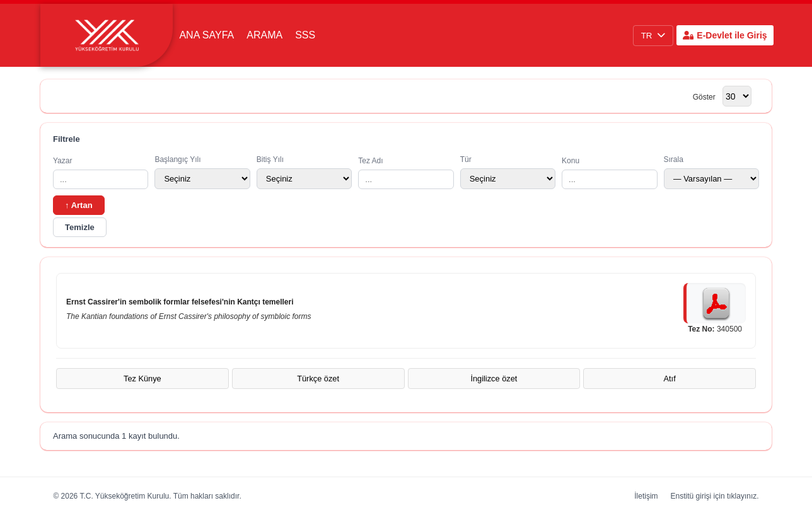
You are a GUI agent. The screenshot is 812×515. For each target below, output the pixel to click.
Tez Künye (142, 379)
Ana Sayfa (206, 35)
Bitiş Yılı (304, 172)
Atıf (670, 379)
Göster (704, 97)
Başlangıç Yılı (202, 172)
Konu (609, 173)
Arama (264, 35)
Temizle (80, 227)
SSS (305, 35)
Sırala (711, 172)
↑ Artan (79, 205)
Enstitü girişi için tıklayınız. (715, 496)
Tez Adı (406, 173)
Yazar (101, 173)
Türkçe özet (318, 379)
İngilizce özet (494, 379)
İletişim (646, 496)
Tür (508, 172)
